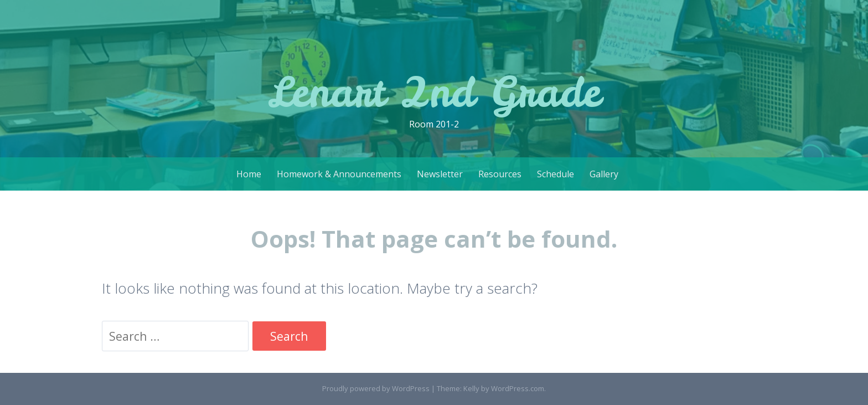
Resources (500, 174)
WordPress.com (518, 388)
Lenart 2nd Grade (434, 92)
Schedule (556, 174)
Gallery (604, 174)
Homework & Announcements (339, 174)
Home (249, 174)
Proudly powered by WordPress (376, 388)
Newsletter (440, 174)
